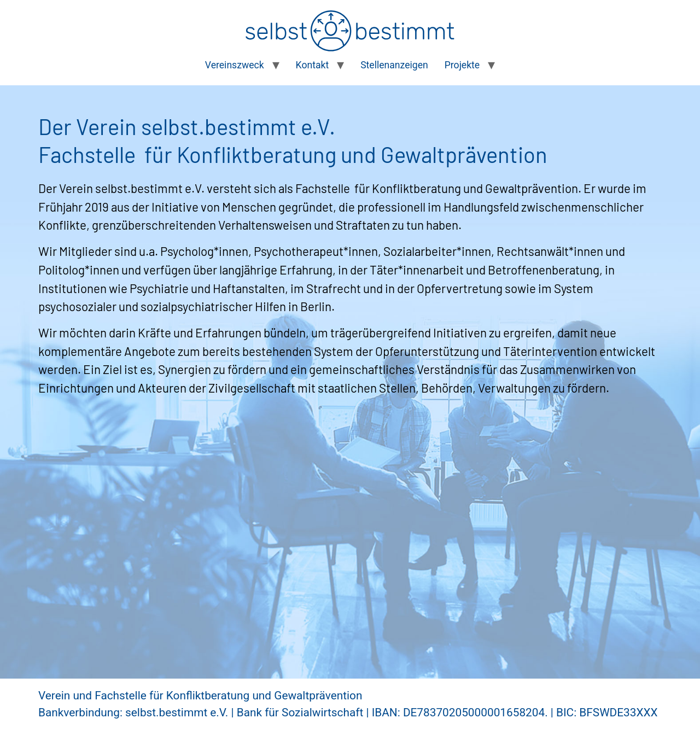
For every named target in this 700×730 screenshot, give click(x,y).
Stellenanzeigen (394, 65)
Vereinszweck (235, 65)
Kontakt (313, 65)
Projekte (462, 65)
